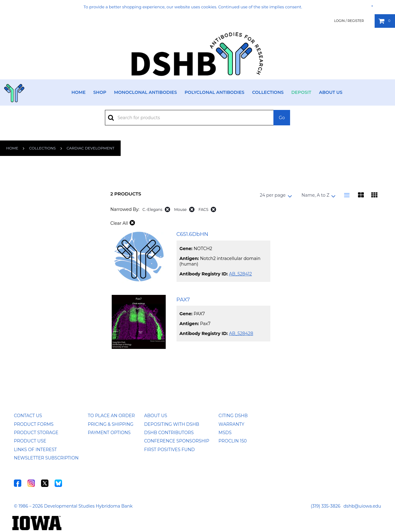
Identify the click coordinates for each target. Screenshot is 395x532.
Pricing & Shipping (111, 424)
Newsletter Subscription (46, 458)
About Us (331, 92)
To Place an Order (111, 416)
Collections (268, 92)
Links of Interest (35, 450)
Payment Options (109, 433)
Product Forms (34, 424)
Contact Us (28, 416)
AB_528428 (241, 333)
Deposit (301, 92)
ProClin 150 (233, 441)
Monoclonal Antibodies (145, 92)
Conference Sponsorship (177, 441)
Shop (100, 92)
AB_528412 (240, 274)
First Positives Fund (169, 450)
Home (78, 92)
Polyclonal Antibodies (214, 92)
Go (282, 118)
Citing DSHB (233, 416)
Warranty (231, 424)
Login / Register (349, 21)
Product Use (30, 441)
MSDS (225, 433)
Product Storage (36, 433)
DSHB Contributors (169, 433)
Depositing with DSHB (172, 424)
